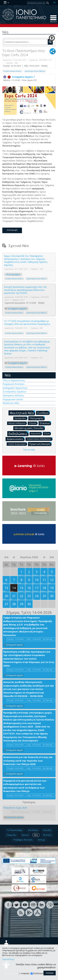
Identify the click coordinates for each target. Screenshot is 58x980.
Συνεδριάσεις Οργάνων (15, 392)
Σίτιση (47, 433)
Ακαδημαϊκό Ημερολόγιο (15, 388)
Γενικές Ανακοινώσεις (12, 71)
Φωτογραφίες (13, 274)
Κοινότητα (33, 830)
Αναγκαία (25, 973)
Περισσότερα (8, 959)
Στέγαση (33, 423)
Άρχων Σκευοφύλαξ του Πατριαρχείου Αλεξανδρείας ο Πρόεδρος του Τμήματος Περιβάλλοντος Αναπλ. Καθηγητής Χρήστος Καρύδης (26, 260)
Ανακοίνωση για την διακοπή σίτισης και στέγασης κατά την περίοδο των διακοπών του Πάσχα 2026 (28, 761)
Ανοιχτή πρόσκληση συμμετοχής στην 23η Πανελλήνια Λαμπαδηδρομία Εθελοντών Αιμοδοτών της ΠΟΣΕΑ (25, 290)
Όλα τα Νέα (29, 450)
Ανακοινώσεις (16, 439)
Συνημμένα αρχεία (17, 308)
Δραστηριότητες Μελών (35, 71)
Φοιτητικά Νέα (22, 413)
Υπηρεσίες (11, 835)
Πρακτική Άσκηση (40, 444)
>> (52, 557)
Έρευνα (25, 835)
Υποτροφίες (37, 418)
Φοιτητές (47, 835)
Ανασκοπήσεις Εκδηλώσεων (40, 439)
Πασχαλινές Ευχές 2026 (15, 808)
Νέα (8, 375)
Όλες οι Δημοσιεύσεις (14, 380)
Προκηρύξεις (21, 418)
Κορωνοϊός (36, 433)
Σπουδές (47, 830)
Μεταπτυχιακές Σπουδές (30, 428)
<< (6, 557)
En (54, 2)
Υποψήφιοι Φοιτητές (23, 840)
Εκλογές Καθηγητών (18, 423)
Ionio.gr (41, 840)
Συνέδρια (43, 413)
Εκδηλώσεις (19, 434)
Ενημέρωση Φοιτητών (14, 384)
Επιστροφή (12, 230)
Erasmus (45, 423)
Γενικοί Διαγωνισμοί (17, 444)
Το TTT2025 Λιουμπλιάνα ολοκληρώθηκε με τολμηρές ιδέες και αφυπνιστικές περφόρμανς (27, 323)
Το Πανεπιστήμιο (15, 830)
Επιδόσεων (38, 973)
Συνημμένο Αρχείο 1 (19, 77)
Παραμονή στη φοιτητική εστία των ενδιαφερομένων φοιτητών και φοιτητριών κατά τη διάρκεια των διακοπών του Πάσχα (25, 786)
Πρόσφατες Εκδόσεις (13, 395)
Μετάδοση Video (11, 403)
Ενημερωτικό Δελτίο (13, 399)
